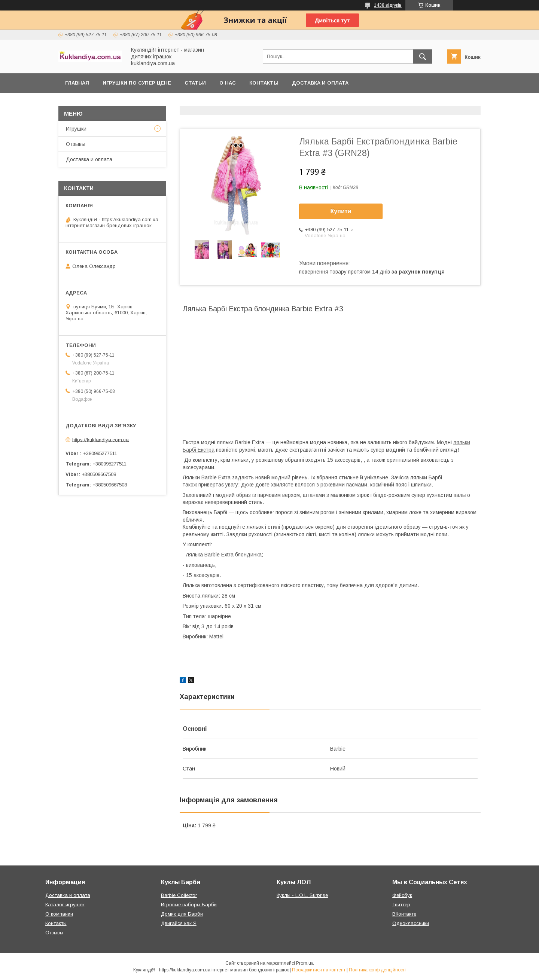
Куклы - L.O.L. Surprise (302, 895)
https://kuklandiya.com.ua (101, 439)
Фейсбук (402, 895)
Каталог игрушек (65, 905)
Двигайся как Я (179, 923)
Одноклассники (411, 923)
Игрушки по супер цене (137, 83)
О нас (228, 83)
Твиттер (401, 905)
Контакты (264, 83)
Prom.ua (305, 963)
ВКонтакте (404, 914)
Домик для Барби (182, 914)
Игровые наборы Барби (189, 905)
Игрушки (76, 129)
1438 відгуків (388, 5)
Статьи (195, 83)
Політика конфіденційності (377, 970)
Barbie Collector (179, 895)
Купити (341, 211)
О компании (59, 914)
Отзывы (76, 144)
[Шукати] (423, 57)
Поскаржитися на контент (319, 970)
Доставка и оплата (320, 83)
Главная (77, 83)
